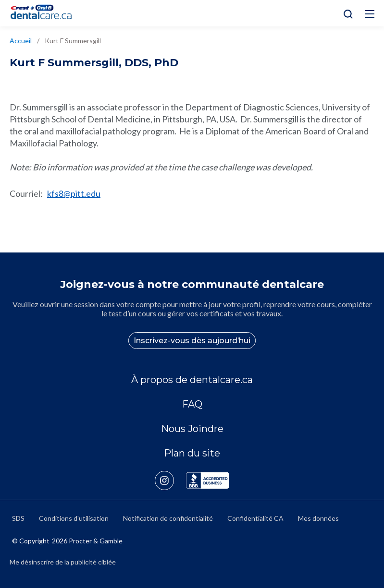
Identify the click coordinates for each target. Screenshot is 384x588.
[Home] (45, 13)
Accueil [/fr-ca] (21, 41)
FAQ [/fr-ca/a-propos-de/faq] (192, 404)
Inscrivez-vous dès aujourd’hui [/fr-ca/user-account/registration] (192, 341)
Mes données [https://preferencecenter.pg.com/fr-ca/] (318, 518)
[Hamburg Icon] (370, 14)
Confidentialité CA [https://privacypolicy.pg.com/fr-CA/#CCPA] (255, 518)
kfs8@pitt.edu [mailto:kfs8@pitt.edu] (74, 193)
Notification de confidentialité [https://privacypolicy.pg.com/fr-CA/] (168, 518)
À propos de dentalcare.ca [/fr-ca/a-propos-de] (192, 380)
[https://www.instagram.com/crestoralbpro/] (170, 480)
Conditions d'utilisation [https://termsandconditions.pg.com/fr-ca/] (74, 518)
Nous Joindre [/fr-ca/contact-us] (192, 429)
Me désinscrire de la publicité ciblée (63, 562)
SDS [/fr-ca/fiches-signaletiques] (18, 518)
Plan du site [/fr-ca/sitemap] (192, 453)
